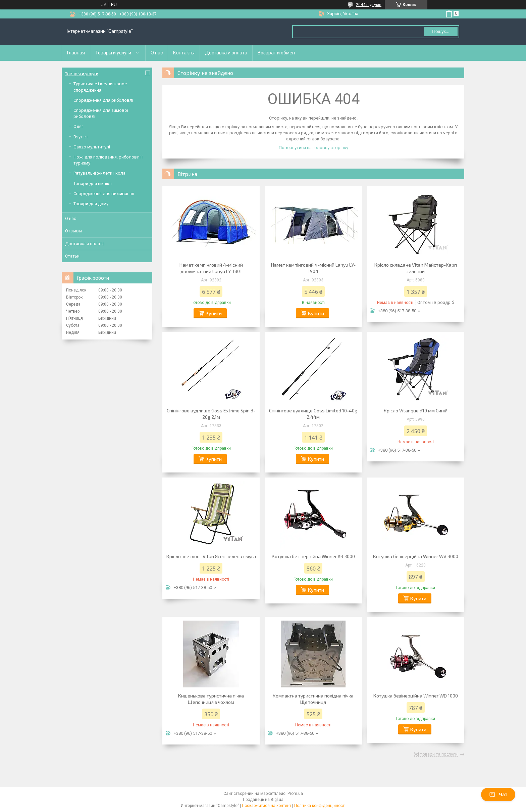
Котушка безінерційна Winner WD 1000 (416, 696)
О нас (157, 53)
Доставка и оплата (226, 53)
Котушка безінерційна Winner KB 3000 (313, 556)
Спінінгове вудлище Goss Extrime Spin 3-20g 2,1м (211, 414)
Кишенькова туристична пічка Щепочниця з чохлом (211, 699)
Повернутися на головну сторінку (313, 148)
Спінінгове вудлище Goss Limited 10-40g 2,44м (313, 414)
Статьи (72, 256)
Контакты (184, 53)
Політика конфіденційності (320, 806)
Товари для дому (91, 204)
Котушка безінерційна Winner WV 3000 (416, 556)
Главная (76, 53)
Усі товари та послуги (436, 754)
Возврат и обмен (276, 53)
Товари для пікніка (93, 184)
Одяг (78, 126)
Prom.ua (295, 794)
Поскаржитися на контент (267, 806)
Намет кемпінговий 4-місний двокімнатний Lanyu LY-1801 (211, 268)
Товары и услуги (113, 53)
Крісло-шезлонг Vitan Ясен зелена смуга (211, 556)
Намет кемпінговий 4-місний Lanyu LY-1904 (313, 268)
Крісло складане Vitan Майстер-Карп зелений (416, 268)
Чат (498, 795)
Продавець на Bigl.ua (263, 800)
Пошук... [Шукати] (441, 31)
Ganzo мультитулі (92, 147)
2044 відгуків (369, 5)
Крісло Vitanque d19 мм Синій (416, 411)
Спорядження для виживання (104, 194)
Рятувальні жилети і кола (99, 173)
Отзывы (74, 231)
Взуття (81, 137)
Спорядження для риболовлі (103, 100)
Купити (214, 313)
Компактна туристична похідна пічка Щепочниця (313, 699)
